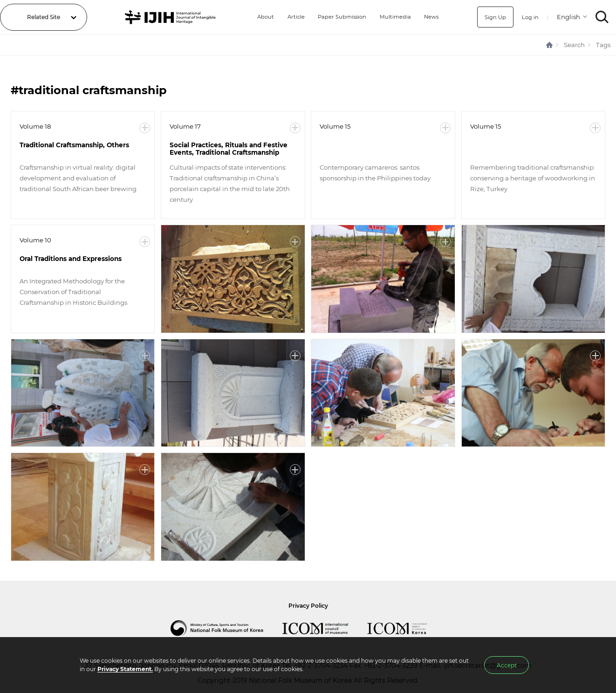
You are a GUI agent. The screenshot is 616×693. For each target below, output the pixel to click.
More (145, 128)
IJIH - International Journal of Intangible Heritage (169, 17)
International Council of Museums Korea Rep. (406, 628)
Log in (530, 17)
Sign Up (494, 17)
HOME (550, 45)
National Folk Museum (226, 628)
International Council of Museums (325, 628)
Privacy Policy (308, 606)
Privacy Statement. (125, 669)
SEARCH (602, 17)
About (261, 17)
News (431, 17)
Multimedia (395, 17)
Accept (507, 665)
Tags (603, 45)
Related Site (44, 17)
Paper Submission (340, 17)
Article (292, 17)
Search (574, 45)
